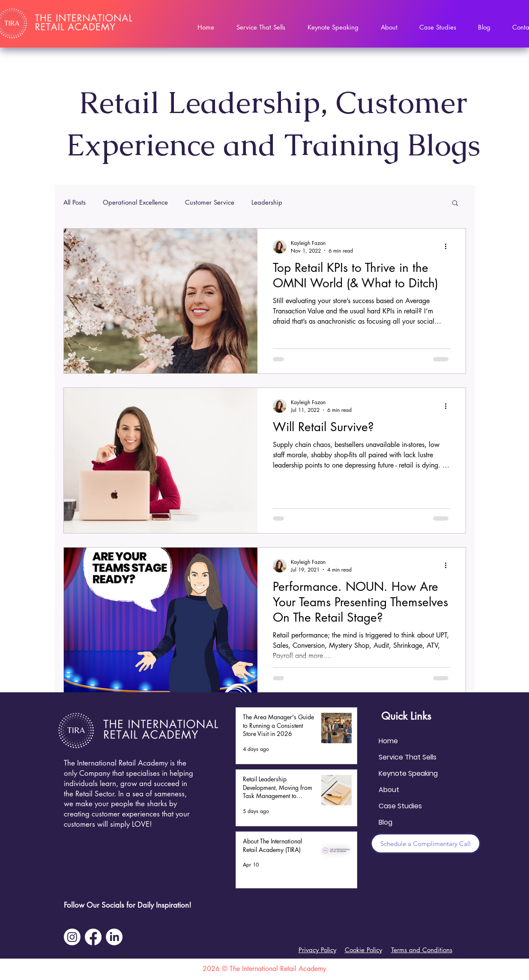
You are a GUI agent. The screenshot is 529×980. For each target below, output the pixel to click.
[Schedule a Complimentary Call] (426, 843)
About (389, 790)
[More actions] (449, 247)
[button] (455, 204)
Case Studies (400, 806)
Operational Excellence (135, 202)
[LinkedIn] (114, 937)
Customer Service (210, 202)
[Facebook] (93, 937)
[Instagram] (72, 937)
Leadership (267, 202)
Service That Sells (408, 757)
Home (388, 741)
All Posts (75, 202)
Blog (386, 822)
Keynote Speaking (408, 773)
